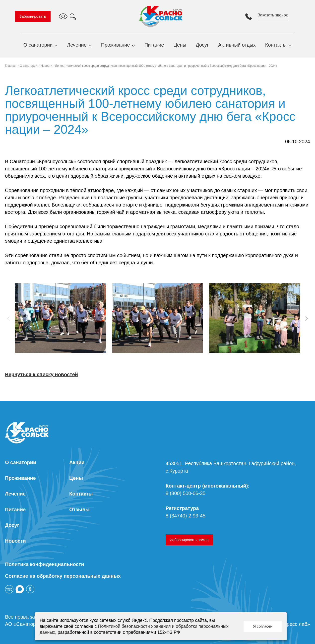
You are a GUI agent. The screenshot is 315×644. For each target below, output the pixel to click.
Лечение (77, 45)
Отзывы (79, 509)
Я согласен (263, 626)
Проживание (116, 45)
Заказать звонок (273, 15)
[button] (307, 319)
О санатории (38, 45)
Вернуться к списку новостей (41, 374)
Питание (154, 45)
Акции (77, 462)
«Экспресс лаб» (292, 624)
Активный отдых (237, 45)
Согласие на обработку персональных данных (63, 576)
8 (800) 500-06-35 (186, 493)
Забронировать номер (189, 540)
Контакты (276, 45)
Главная (11, 66)
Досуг (202, 45)
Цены (180, 45)
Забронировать (33, 16)
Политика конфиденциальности (45, 564)
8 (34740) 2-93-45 (186, 516)
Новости (46, 66)
